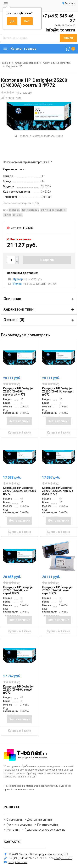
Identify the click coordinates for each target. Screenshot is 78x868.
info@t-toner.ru (60, 30)
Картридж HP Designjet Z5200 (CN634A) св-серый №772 (18, 590)
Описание (12, 299)
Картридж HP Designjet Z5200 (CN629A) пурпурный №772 (18, 392)
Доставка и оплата (40, 820)
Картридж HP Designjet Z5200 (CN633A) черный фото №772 (58, 491)
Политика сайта (47, 825)
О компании (14, 820)
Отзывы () (14, 320)
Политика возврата (19, 825)
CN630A (18, 215)
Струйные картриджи (27, 63)
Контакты (13, 830)
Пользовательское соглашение (45, 830)
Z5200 (7, 215)
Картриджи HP (14, 66)
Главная (5, 63)
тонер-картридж (30, 210)
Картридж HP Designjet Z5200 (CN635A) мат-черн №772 (57, 590)
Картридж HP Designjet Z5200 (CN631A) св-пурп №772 (58, 392)
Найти (68, 38)
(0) (12, 384)
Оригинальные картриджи (57, 63)
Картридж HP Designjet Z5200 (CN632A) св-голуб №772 (19, 491)
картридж (14, 210)
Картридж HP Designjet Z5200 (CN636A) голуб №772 (18, 690)
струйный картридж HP (54, 210)
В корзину (47, 260)
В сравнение (11, 98)
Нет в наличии (19, 421)
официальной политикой (50, 770)
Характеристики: (19, 309)
